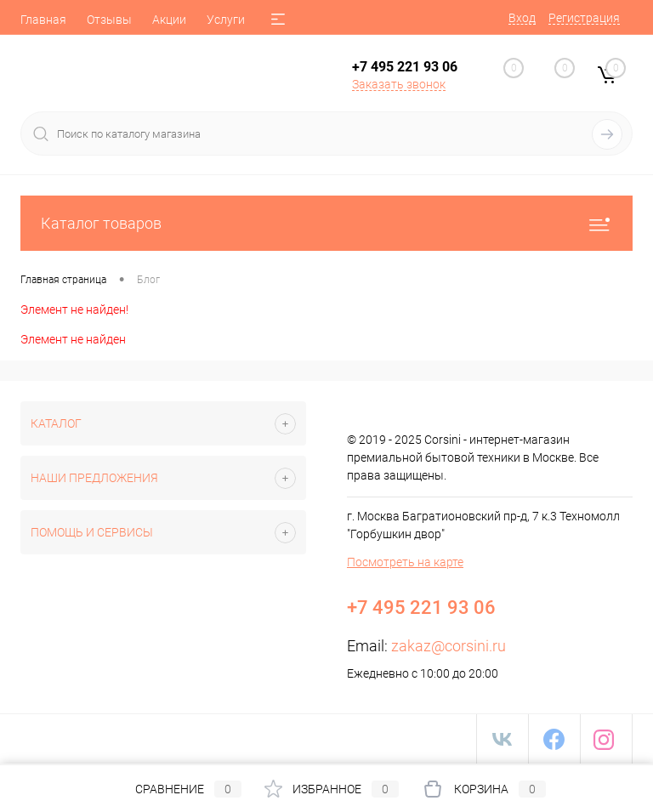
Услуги (226, 20)
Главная (43, 20)
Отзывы (109, 20)
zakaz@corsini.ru (449, 646)
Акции (169, 20)
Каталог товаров (326, 223)
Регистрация (584, 18)
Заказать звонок (399, 84)
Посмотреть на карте (405, 562)
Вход (522, 18)
